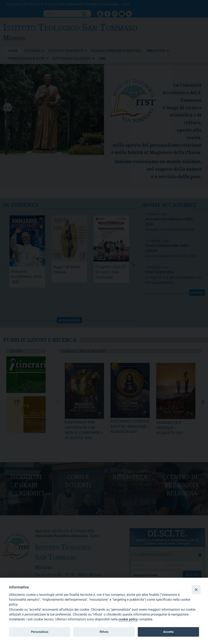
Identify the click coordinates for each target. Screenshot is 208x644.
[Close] (196, 589)
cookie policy (128, 619)
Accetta (168, 632)
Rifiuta (104, 632)
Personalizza (40, 632)
